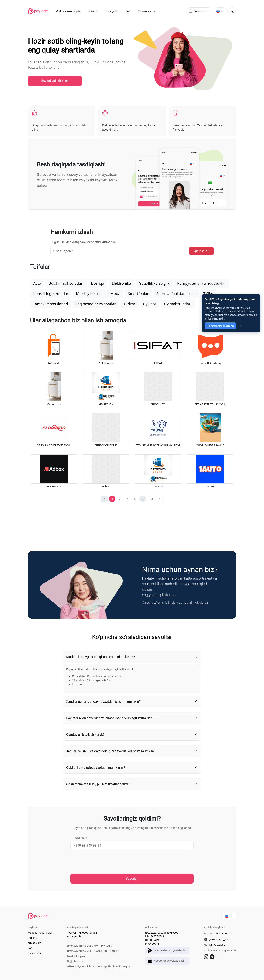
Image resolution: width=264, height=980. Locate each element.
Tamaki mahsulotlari (51, 304)
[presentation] (98, 862)
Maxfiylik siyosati (77, 956)
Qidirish (201, 251)
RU (220, 11)
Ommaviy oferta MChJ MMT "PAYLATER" (91, 946)
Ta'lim (208, 294)
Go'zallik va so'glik (154, 283)
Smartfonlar (138, 294)
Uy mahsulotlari (178, 304)
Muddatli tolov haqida (40, 933)
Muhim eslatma (147, 11)
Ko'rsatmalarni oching (220, 326)
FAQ (30, 948)
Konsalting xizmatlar (51, 294)
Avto (37, 283)
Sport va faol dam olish (176, 294)
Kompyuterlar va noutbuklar (202, 283)
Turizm (129, 304)
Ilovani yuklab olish (55, 81)
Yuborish (132, 879)
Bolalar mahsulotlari (66, 283)
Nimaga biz (34, 943)
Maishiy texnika (89, 294)
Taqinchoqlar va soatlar (96, 304)
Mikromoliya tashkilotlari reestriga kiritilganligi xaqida (99, 966)
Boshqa (98, 283)
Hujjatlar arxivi (76, 961)
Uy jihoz (150, 304)
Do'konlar (33, 938)
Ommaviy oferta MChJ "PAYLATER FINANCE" (93, 951)
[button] (120, 499)
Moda (115, 294)
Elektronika (121, 283)
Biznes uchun (199, 11)
